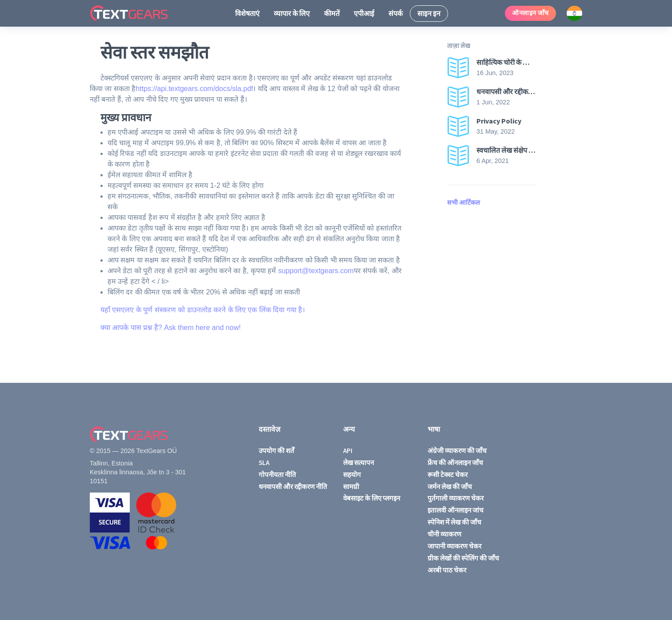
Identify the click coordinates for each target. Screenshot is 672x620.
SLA (264, 463)
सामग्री (351, 487)
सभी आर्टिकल (464, 203)
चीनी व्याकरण (444, 534)
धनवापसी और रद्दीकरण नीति (293, 487)
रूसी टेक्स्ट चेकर (448, 475)
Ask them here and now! (202, 328)
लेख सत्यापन (358, 463)
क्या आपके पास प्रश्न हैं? (132, 328)
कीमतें (332, 13)
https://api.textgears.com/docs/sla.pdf (194, 89)
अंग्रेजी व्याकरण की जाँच (457, 451)
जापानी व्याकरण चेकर (454, 546)
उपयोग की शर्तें (276, 451)
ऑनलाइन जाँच (530, 13)
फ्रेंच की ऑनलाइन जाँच (455, 463)
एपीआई (364, 13)
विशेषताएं (247, 13)
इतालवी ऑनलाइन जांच (456, 510)
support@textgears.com (316, 271)
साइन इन (429, 13)
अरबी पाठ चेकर (447, 570)
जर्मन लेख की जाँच (450, 487)
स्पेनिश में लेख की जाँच (454, 522)
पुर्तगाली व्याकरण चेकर (456, 498)
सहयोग (352, 475)
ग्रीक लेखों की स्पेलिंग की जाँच (463, 558)
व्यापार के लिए (292, 13)
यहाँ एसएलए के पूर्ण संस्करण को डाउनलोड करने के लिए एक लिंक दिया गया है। (203, 310)
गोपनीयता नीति (277, 475)
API (348, 451)
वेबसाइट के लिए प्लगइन (372, 498)
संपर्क (396, 13)
